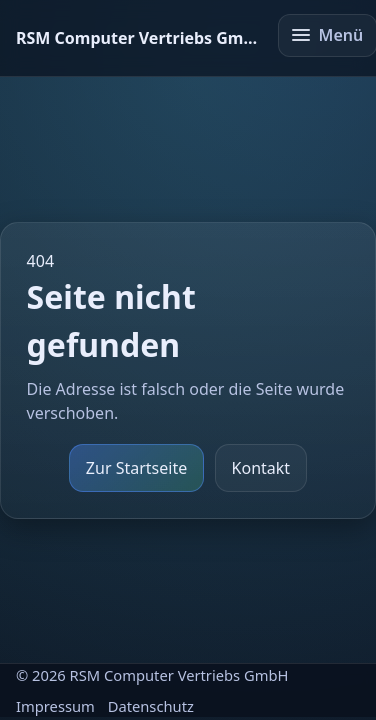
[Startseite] (138, 38)
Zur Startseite (136, 468)
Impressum (55, 706)
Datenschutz (151, 706)
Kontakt (261, 468)
